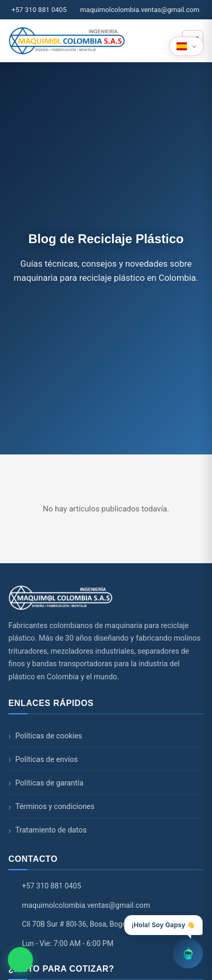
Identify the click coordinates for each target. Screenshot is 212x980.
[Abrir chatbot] (188, 952)
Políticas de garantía (49, 783)
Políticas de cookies (49, 736)
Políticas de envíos (46, 760)
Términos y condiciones (55, 807)
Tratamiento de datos (51, 830)
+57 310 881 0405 (39, 10)
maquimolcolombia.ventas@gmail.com (140, 10)
